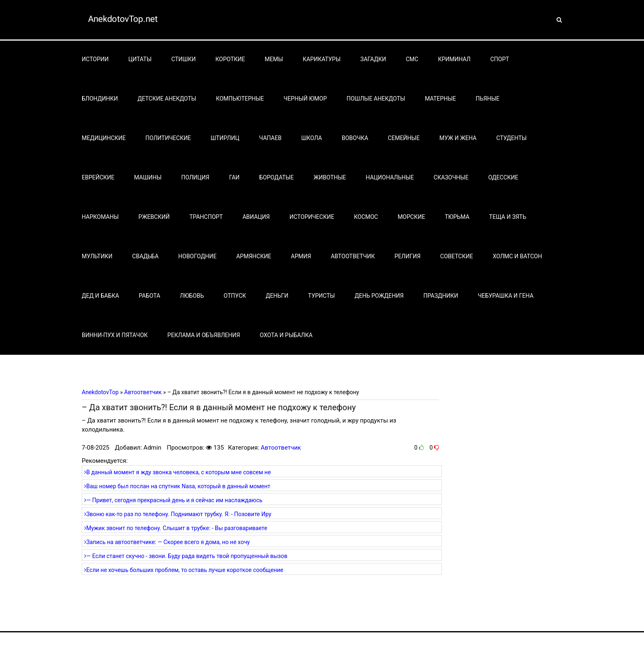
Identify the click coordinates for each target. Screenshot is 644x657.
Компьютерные (240, 99)
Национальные (390, 177)
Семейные (404, 138)
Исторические (312, 217)
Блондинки (100, 99)
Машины (148, 177)
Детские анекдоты (167, 99)
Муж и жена (458, 138)
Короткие (230, 59)
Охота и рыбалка (286, 335)
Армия (301, 256)
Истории (95, 59)
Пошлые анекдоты (376, 99)
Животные (330, 177)
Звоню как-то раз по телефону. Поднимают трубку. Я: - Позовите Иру (178, 514)
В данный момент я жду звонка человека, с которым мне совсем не (177, 472)
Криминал (454, 59)
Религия (407, 256)
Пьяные (488, 99)
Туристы (321, 296)
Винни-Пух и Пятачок (115, 335)
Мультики (97, 256)
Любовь (192, 296)
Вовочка (355, 138)
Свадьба (145, 256)
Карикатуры (322, 59)
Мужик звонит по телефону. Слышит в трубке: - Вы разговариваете (176, 528)
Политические (168, 138)
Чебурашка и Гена (506, 296)
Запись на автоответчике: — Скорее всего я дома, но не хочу (167, 542)
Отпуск (235, 296)
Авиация (256, 217)
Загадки (373, 59)
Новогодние (197, 256)
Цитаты (140, 59)
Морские (411, 217)
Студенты (511, 138)
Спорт (500, 59)
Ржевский (154, 217)
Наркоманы (100, 217)
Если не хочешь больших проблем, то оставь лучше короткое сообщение (184, 570)
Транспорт (206, 217)
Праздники (441, 296)
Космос (366, 217)
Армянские (254, 256)
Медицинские (104, 138)
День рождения (379, 296)
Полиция (195, 177)
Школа (312, 138)
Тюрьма (457, 217)
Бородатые (276, 177)
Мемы (274, 59)
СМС (412, 59)
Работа (149, 296)
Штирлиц (225, 138)
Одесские (503, 177)
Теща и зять (508, 217)
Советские (457, 256)
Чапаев (270, 138)
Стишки (183, 59)
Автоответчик (353, 256)
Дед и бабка (100, 296)
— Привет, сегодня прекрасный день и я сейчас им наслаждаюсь (173, 500)
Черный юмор (305, 99)
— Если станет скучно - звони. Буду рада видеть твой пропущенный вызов (186, 556)
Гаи (235, 177)
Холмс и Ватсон (517, 256)
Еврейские (98, 177)
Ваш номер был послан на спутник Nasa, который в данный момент (177, 486)
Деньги (277, 296)
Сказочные (451, 177)
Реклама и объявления (204, 335)
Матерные (440, 99)
